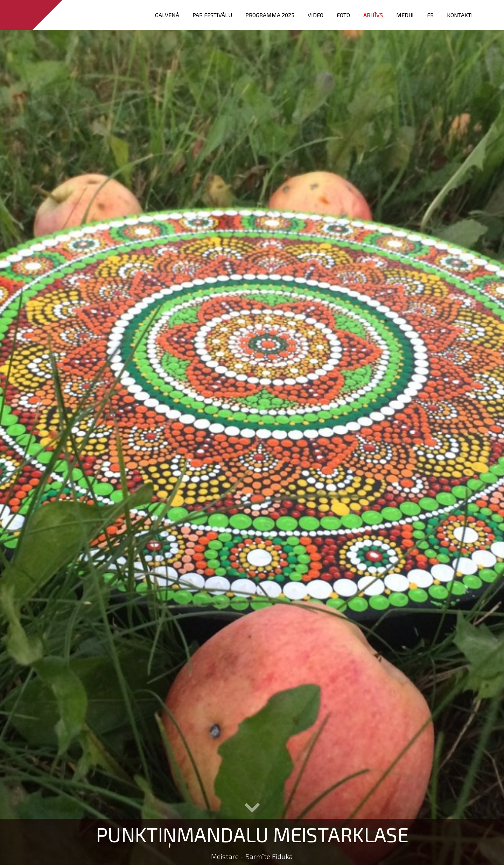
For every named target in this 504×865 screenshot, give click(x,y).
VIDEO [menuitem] (316, 15)
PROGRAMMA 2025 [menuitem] (270, 15)
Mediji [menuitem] (405, 15)
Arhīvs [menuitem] (373, 15)
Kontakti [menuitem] (460, 15)
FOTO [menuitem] (343, 15)
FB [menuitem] (430, 15)
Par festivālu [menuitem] (212, 15)
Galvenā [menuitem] (167, 15)
